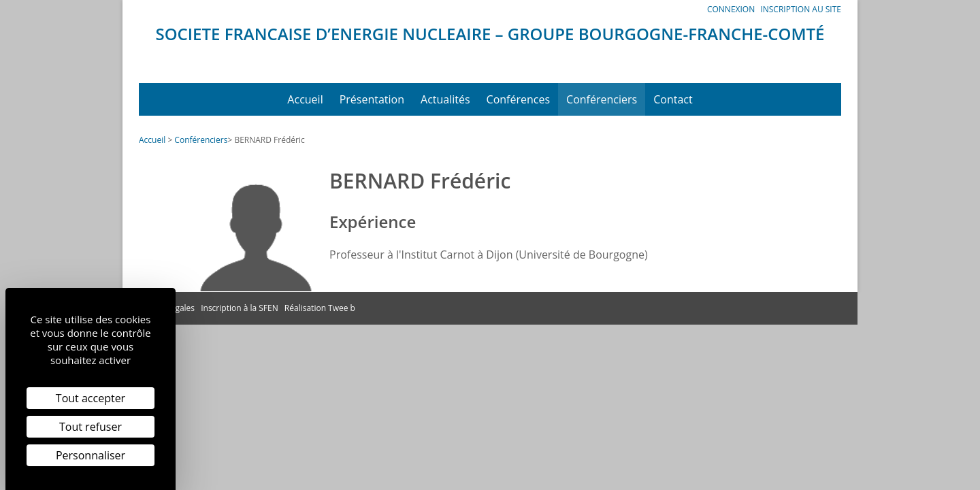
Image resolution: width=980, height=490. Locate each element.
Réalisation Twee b (320, 308)
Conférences (519, 99)
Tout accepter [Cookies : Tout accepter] (91, 398)
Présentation (372, 99)
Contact (673, 99)
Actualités (445, 99)
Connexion (731, 9)
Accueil (305, 99)
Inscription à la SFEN (240, 308)
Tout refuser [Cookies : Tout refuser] (91, 427)
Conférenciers (602, 99)
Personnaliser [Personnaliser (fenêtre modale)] (91, 455)
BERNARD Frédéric (269, 140)
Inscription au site (801, 9)
